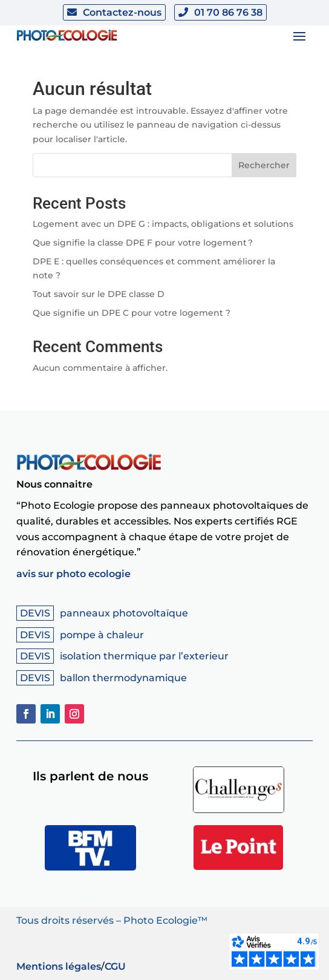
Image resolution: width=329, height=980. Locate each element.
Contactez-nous (122, 12)
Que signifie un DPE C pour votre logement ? (132, 313)
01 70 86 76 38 (228, 12)
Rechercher (264, 165)
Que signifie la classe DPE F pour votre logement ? (143, 243)
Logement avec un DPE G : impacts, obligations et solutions (163, 224)
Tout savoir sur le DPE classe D (99, 294)
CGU (115, 966)
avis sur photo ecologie (73, 574)
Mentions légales (59, 966)
